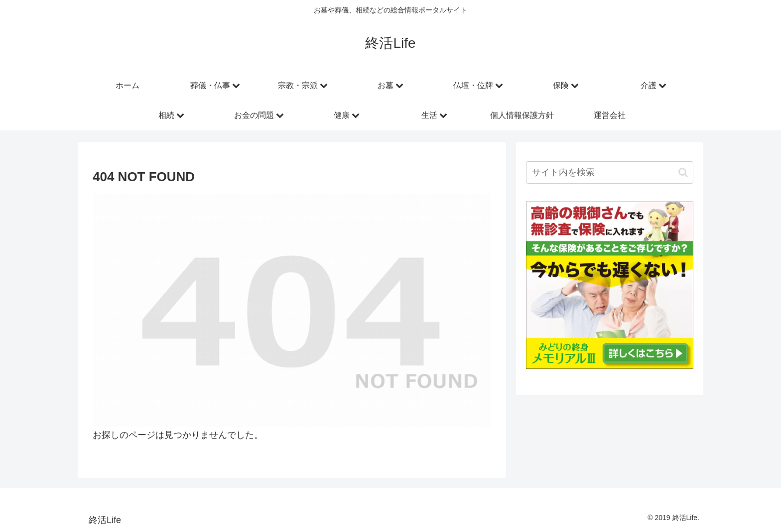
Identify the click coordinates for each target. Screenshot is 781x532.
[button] (683, 172)
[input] (610, 172)
